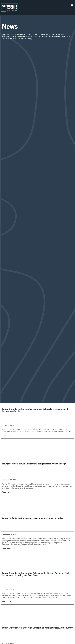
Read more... (7, 435)
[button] (72, 5)
